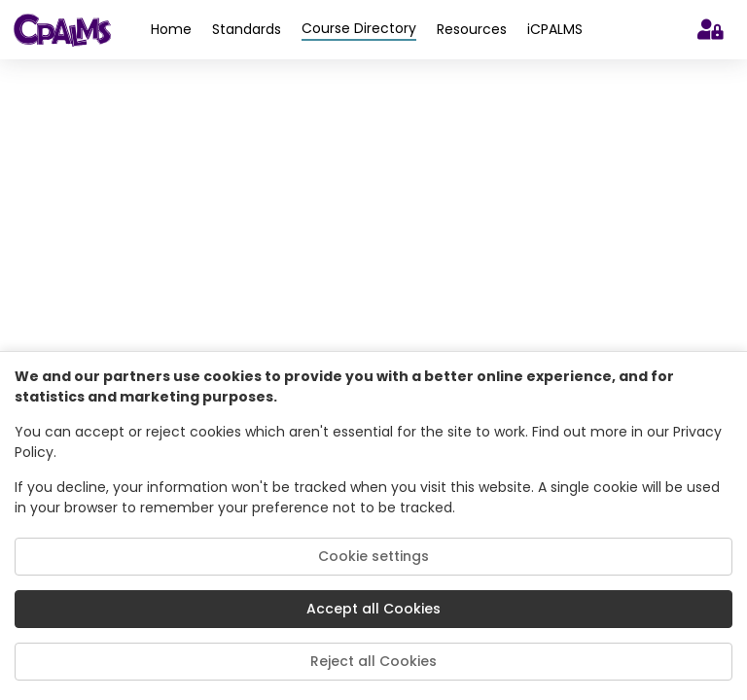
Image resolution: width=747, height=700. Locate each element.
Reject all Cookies (373, 661)
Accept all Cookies (373, 609)
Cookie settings (373, 556)
